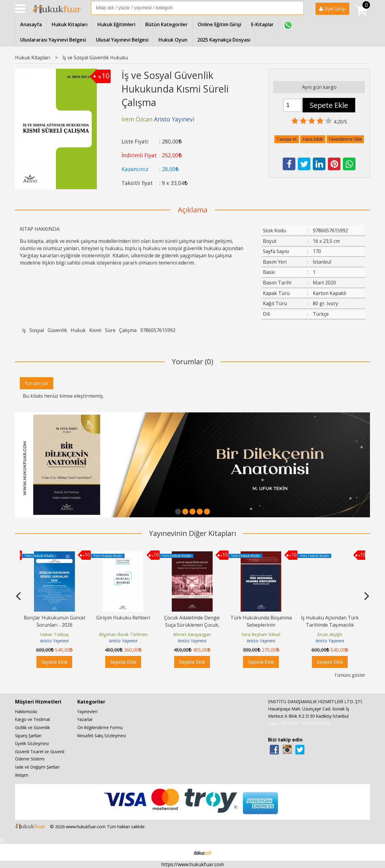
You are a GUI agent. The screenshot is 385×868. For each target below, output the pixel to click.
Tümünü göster (350, 675)
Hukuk (78, 330)
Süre (110, 330)
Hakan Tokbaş (54, 634)
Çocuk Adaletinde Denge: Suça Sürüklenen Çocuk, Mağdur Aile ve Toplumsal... (192, 625)
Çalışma (128, 330)
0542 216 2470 (282, 723)
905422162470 (316, 723)
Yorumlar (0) (192, 361)
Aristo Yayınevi (54, 641)
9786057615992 (158, 330)
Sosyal (37, 330)
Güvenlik (57, 330)
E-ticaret (183, 852)
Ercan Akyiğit (330, 634)
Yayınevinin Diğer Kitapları (192, 533)
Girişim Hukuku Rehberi (123, 618)
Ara (299, 8)
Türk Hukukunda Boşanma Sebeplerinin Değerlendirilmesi (261, 625)
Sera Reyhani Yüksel (261, 634)
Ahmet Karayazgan (192, 634)
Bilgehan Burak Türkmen (123, 634)
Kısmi (95, 330)
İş (24, 330)
